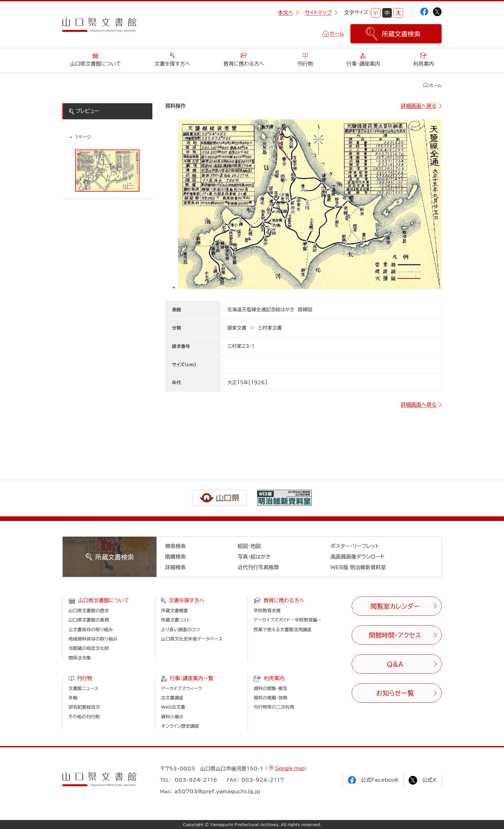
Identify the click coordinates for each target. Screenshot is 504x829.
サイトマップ (321, 13)
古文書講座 (172, 698)
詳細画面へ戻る (419, 106)
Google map (289, 768)
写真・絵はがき (254, 557)
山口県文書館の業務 (89, 620)
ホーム (337, 33)
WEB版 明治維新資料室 (358, 567)
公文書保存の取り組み (91, 630)
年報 (73, 698)
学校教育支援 (267, 611)
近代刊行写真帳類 (258, 567)
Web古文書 (173, 707)
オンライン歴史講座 (180, 726)
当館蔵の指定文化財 (89, 648)
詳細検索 (175, 567)
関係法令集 (80, 658)
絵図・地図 (249, 546)
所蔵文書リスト (176, 620)
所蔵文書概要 (175, 611)
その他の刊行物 (84, 717)
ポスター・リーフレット (355, 546)
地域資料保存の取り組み (93, 639)
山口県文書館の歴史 (89, 611)
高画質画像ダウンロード (358, 557)
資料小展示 (172, 717)
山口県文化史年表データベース (192, 639)
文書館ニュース (83, 688)
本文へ (288, 13)
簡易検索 (175, 546)
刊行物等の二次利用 (274, 707)
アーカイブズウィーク (182, 688)
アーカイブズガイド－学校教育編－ (288, 620)
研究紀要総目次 (84, 707)
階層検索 (175, 557)
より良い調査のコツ (180, 630)
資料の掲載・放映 (270, 698)
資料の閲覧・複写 (270, 688)
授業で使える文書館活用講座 (283, 630)
